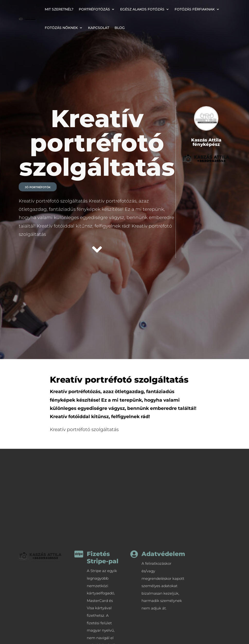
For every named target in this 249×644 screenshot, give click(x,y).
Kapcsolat (99, 28)
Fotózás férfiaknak (195, 9)
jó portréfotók (38, 187)
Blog (120, 28)
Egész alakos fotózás (142, 9)
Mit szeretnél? (59, 9)
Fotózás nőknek (61, 28)
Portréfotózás (94, 9)
